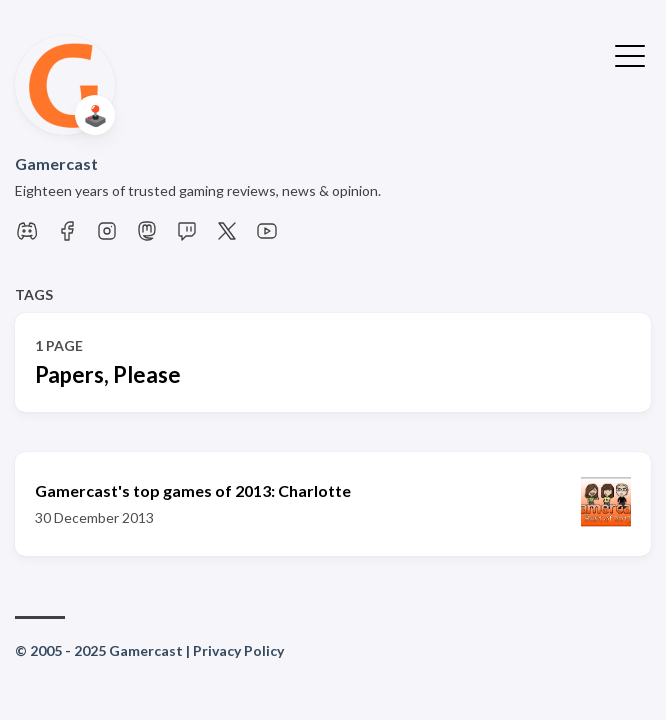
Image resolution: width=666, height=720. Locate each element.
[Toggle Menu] (630, 54)
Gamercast (56, 163)
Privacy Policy (238, 650)
